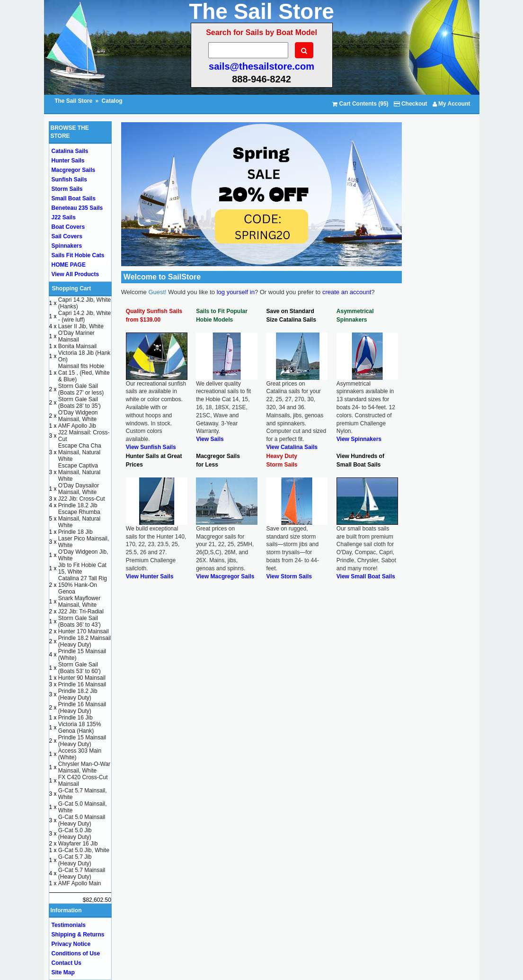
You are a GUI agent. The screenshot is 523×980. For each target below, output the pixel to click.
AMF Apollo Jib (77, 426)
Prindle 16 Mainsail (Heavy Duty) (82, 708)
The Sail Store (74, 101)
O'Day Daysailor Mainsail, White (79, 489)
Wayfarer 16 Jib (78, 844)
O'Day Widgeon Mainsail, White (78, 416)
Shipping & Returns (78, 935)
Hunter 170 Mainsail (84, 631)
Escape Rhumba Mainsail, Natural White (79, 519)
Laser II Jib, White (81, 326)
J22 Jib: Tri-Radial (81, 611)
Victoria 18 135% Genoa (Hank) (80, 728)
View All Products (75, 274)
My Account (452, 104)
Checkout (411, 104)
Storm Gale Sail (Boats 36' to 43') (80, 621)
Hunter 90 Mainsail (82, 678)
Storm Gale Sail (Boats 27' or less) (81, 389)
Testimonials (69, 925)
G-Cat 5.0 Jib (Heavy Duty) (75, 834)
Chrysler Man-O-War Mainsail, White (84, 767)
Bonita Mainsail (77, 346)
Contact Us (66, 963)
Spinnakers (67, 246)
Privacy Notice (71, 944)
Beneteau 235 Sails (77, 208)
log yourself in (236, 292)
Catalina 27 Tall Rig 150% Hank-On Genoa (83, 585)
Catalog (112, 101)
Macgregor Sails (74, 170)
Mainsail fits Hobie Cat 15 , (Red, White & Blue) (84, 373)
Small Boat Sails (74, 198)
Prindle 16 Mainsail (82, 684)
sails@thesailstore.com (261, 66)
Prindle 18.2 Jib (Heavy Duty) (78, 694)
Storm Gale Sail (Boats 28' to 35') (80, 403)
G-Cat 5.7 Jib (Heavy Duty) (75, 860)
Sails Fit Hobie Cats (78, 255)
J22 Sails (64, 217)
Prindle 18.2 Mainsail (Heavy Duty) (84, 641)
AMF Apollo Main (80, 883)
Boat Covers (68, 227)
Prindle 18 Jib (75, 532)
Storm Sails (67, 189)
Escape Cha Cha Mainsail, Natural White (80, 452)
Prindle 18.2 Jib (78, 505)
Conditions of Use (76, 953)
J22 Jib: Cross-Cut (82, 499)
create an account (347, 292)
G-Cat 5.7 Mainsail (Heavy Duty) (82, 873)
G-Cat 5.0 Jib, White (84, 850)
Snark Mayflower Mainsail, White (79, 602)
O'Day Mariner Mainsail (76, 336)
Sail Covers (67, 236)
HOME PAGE (69, 265)
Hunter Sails (68, 161)
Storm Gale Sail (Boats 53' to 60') (80, 668)
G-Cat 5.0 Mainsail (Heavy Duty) (82, 820)
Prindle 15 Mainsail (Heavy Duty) (82, 741)
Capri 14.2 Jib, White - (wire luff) (84, 316)
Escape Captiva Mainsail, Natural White (79, 472)
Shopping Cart (72, 288)
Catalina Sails (70, 151)
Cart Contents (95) (360, 104)
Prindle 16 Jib (75, 718)
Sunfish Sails (69, 180)
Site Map (63, 972)
